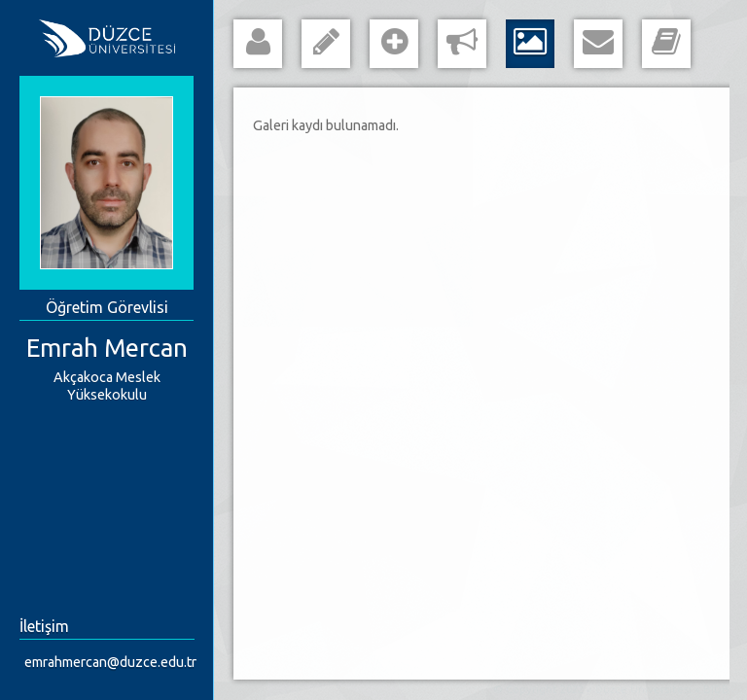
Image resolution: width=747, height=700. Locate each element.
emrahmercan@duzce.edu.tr (110, 662)
